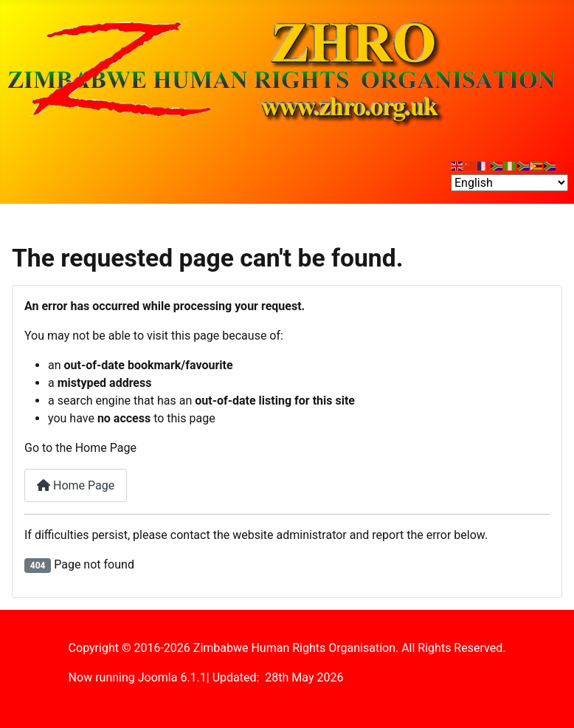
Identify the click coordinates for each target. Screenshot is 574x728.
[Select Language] (509, 183)
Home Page (76, 485)
